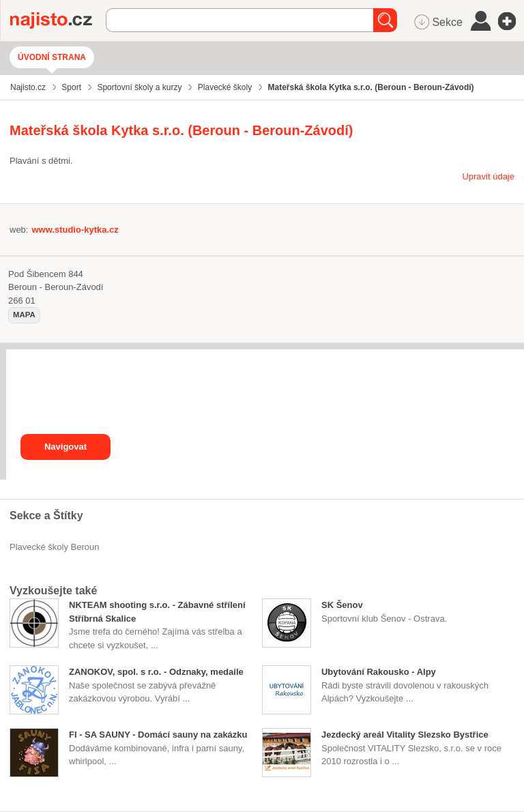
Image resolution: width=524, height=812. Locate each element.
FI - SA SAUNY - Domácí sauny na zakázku (158, 735)
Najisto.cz (58, 20)
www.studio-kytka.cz (75, 230)
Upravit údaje (488, 176)
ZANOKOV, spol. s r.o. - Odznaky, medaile (156, 672)
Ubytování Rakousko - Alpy (379, 672)
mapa (24, 315)
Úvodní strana (52, 57)
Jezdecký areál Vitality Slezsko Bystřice (405, 735)
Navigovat (65, 447)
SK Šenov (342, 605)
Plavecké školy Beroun (55, 547)
